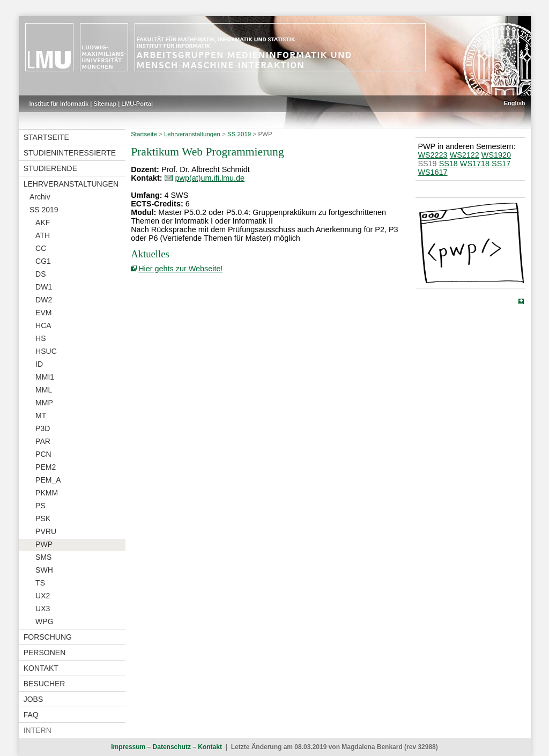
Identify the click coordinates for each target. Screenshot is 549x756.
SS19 (427, 164)
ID (39, 364)
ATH (43, 235)
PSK (43, 518)
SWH (44, 570)
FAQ (31, 715)
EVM (43, 313)
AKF (43, 223)
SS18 (448, 164)
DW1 (44, 287)
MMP (44, 403)
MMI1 (45, 377)
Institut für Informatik (59, 103)
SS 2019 (44, 210)
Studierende (50, 168)
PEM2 (46, 467)
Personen (45, 653)
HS (40, 338)
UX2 (43, 596)
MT (41, 416)
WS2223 (432, 155)
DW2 (44, 300)
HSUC (46, 351)
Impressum (128, 747)
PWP (44, 544)
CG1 (43, 261)
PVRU (46, 531)
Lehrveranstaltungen (71, 184)
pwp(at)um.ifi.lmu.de (210, 178)
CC (41, 248)
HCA (43, 325)
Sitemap (105, 103)
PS (40, 506)
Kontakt (41, 668)
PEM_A (48, 480)
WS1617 (432, 172)
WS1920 (496, 155)
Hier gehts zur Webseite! (180, 269)
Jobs (34, 699)
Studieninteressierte (70, 153)
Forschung (48, 637)
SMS (43, 557)
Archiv (40, 197)
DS (40, 274)
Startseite (46, 137)
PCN (43, 454)
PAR (43, 441)
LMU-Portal (137, 103)
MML (44, 390)
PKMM (47, 493)
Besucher (44, 684)
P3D (43, 428)
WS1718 (475, 164)
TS (40, 583)
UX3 (43, 609)
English (515, 103)
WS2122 (465, 155)
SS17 (501, 164)
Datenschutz (172, 747)
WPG (44, 621)
